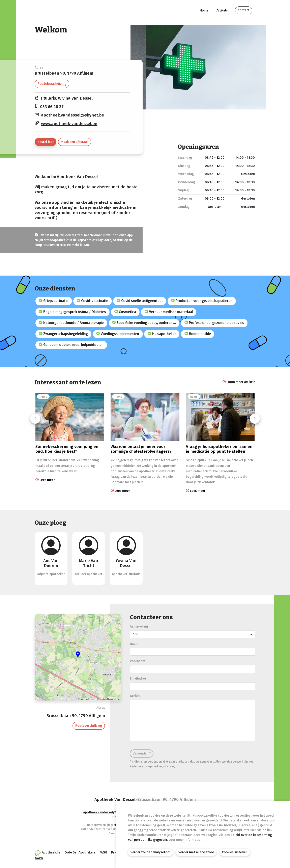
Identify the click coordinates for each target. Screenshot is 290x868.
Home (204, 10)
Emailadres (138, 678)
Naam (134, 644)
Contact (244, 10)
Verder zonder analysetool (150, 852)
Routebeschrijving (52, 84)
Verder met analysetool (196, 852)
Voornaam (138, 661)
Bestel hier (46, 142)
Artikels (222, 10)
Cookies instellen (235, 852)
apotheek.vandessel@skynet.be (73, 115)
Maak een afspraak (75, 142)
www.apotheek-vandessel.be (69, 124)
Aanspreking (139, 626)
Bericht (135, 696)
